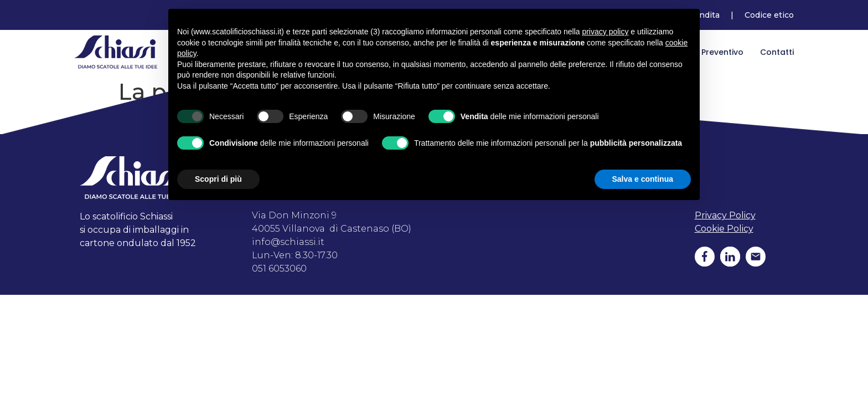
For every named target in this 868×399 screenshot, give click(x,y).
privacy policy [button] (605, 32)
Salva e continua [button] (643, 179)
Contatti (777, 52)
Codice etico (769, 15)
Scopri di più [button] (218, 179)
